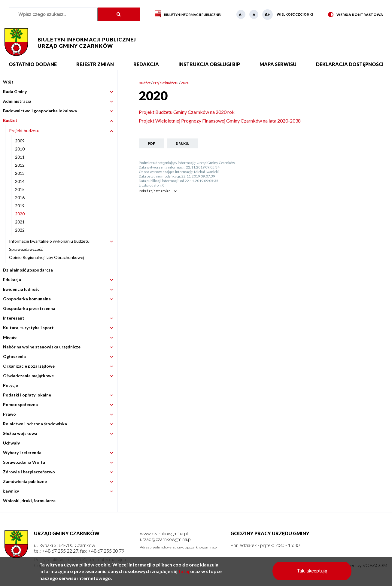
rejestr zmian (155, 191)
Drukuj (182, 143)
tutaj (184, 574)
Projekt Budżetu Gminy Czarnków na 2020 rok (187, 112)
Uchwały (11, 443)
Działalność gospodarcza (28, 270)
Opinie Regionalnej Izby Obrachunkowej (47, 257)
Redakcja (146, 64)
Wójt (8, 82)
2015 (20, 189)
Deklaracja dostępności (350, 64)
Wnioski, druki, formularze (29, 501)
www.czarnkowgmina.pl (164, 533)
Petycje (11, 385)
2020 (20, 214)
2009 (20, 141)
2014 (20, 181)
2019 (20, 206)
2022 (20, 230)
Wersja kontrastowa (356, 15)
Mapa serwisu (278, 64)
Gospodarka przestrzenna (29, 308)
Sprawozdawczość (26, 249)
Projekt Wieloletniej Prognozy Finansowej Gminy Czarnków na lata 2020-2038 (220, 121)
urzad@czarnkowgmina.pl (166, 539)
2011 (20, 157)
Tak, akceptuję (312, 573)
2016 (20, 197)
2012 (20, 165)
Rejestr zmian (95, 64)
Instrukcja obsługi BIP (209, 64)
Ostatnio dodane (33, 64)
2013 (20, 173)
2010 (20, 149)
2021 (20, 222)
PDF (151, 143)
